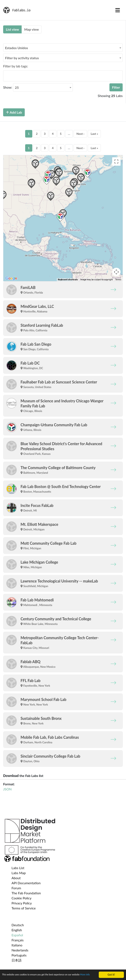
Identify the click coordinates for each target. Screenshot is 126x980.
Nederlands (20, 950)
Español (17, 935)
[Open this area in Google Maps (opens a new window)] (11, 278)
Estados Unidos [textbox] (16, 48)
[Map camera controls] (116, 272)
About (16, 878)
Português (19, 955)
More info (8, 976)
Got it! (111, 971)
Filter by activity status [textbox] (22, 58)
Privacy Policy (22, 903)
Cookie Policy (21, 898)
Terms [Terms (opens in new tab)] (118, 280)
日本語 (17, 960)
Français (18, 940)
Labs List (18, 868)
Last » (94, 134)
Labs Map (19, 873)
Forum (16, 888)
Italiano (17, 945)
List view (12, 29)
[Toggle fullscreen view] (116, 161)
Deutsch (18, 925)
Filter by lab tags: (16, 66)
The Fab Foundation (26, 893)
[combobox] (63, 48)
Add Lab (14, 112)
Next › (80, 134)
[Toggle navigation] (118, 10)
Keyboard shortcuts (68, 280)
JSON (7, 789)
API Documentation (26, 883)
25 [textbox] (17, 87)
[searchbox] (6, 76)
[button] (51, 196)
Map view (32, 29)
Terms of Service (24, 908)
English (17, 930)
